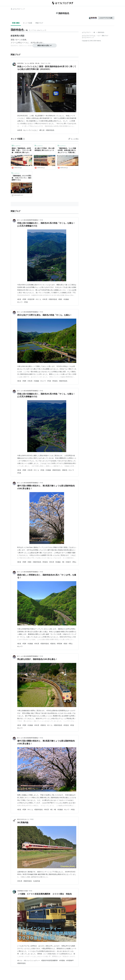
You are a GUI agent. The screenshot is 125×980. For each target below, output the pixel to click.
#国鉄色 (65, 470)
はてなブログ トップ (18, 9)
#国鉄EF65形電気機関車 (49, 960)
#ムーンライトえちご (31, 130)
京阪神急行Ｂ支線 (22, 891)
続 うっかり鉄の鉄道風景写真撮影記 (28, 220)
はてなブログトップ (88, 37)
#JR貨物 (62, 960)
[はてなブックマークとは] (24, 139)
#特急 (42, 470)
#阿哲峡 (60, 644)
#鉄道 (19, 299)
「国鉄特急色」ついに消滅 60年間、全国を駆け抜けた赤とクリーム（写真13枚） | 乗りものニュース (68, 151)
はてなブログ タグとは (89, 36)
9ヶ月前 (48, 63)
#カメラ (20, 302)
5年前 (32, 819)
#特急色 (55, 381)
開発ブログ (105, 36)
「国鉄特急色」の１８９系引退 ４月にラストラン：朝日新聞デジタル (21, 178)
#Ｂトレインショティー (32, 960)
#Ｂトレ (20, 960)
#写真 (26, 302)
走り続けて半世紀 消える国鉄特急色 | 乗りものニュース (45, 149)
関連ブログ (39, 23)
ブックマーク (16, 146)
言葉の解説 (16, 23)
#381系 (45, 299)
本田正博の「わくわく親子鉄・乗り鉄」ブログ (31, 63)
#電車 (24, 299)
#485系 (20, 130)
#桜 (63, 562)
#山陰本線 (37, 881)
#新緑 (65, 644)
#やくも (38, 299)
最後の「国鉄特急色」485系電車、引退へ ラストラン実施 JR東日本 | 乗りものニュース (21, 151)
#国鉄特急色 (50, 130)
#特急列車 (31, 299)
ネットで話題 (28, 23)
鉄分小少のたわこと (23, 819)
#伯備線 (66, 299)
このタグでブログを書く (106, 18)
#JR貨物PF (70, 960)
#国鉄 (60, 299)
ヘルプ (99, 36)
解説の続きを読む (45, 45)
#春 (55, 810)
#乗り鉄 (42, 130)
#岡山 (74, 562)
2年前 (41, 220)
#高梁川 (68, 562)
